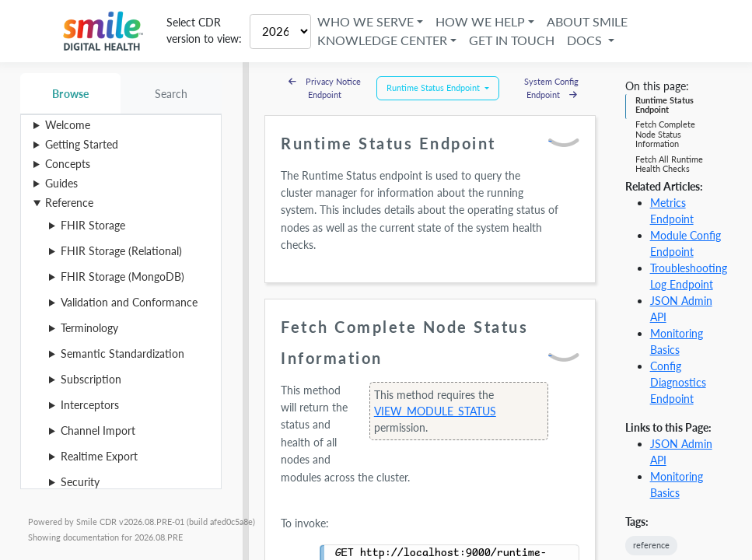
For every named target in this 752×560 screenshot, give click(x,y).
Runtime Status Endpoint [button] (434, 87)
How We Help (480, 21)
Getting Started (82, 144)
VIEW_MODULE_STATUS (435, 411)
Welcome (68, 125)
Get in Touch (512, 40)
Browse (70, 94)
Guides (61, 183)
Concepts (68, 164)
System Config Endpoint (551, 88)
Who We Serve (366, 21)
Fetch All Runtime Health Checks (669, 164)
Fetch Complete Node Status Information (665, 134)
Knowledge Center (382, 40)
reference (651, 545)
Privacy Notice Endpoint (325, 88)
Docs (586, 40)
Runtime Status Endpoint (665, 105)
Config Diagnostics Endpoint (678, 382)
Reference (69, 203)
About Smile (588, 21)
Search (171, 94)
